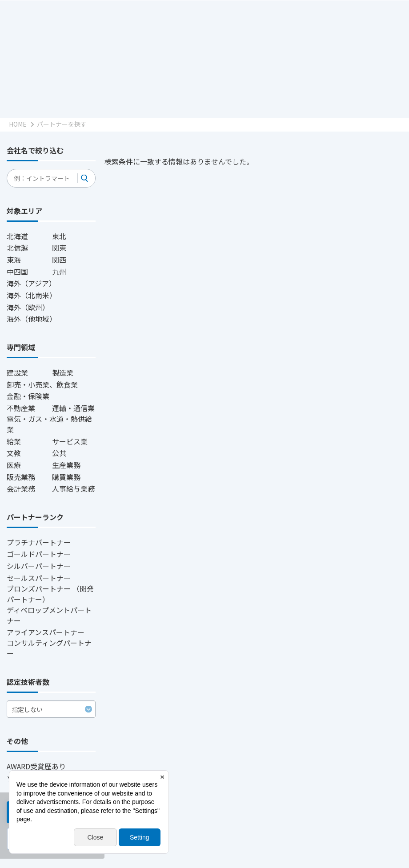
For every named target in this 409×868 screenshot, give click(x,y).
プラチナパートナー (39, 542)
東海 (14, 260)
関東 (59, 248)
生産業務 (66, 465)
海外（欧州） (28, 307)
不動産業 (21, 408)
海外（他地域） (32, 319)
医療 (14, 465)
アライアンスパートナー (46, 632)
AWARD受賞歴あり (36, 766)
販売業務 (21, 477)
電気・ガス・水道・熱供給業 (49, 424)
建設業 (17, 372)
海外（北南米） (32, 295)
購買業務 (66, 477)
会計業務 (21, 488)
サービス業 (70, 441)
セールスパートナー (39, 578)
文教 (14, 453)
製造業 (63, 372)
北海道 (17, 236)
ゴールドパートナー (39, 554)
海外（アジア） (31, 283)
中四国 (17, 272)
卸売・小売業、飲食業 (42, 384)
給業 (14, 441)
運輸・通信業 (73, 408)
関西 (59, 260)
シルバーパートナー (39, 566)
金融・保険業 (28, 396)
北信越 (17, 248)
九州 (59, 272)
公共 (59, 453)
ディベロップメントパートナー (49, 615)
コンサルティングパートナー (49, 648)
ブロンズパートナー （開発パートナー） (50, 594)
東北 (59, 236)
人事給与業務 (73, 488)
